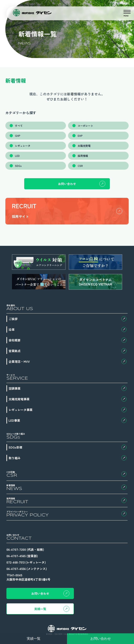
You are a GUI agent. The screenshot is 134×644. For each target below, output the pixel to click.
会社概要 (68, 340)
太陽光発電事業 (68, 399)
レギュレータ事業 (68, 410)
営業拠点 (68, 351)
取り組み (68, 458)
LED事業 (68, 420)
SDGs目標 (68, 447)
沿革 (68, 329)
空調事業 (68, 388)
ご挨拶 (68, 319)
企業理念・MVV (68, 361)
